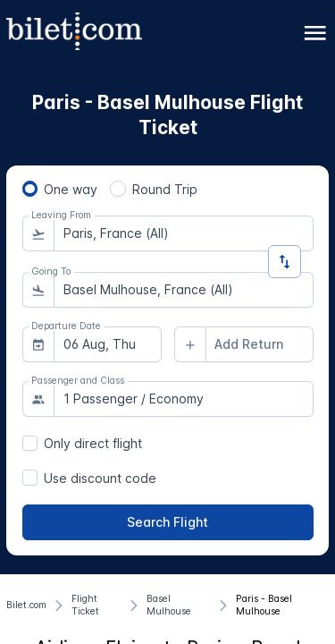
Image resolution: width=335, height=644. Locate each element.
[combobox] (184, 233)
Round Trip (165, 189)
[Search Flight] (168, 522)
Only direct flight (93, 443)
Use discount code (100, 478)
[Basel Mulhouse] (179, 606)
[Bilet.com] (26, 606)
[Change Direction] (285, 262)
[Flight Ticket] (96, 606)
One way (71, 189)
